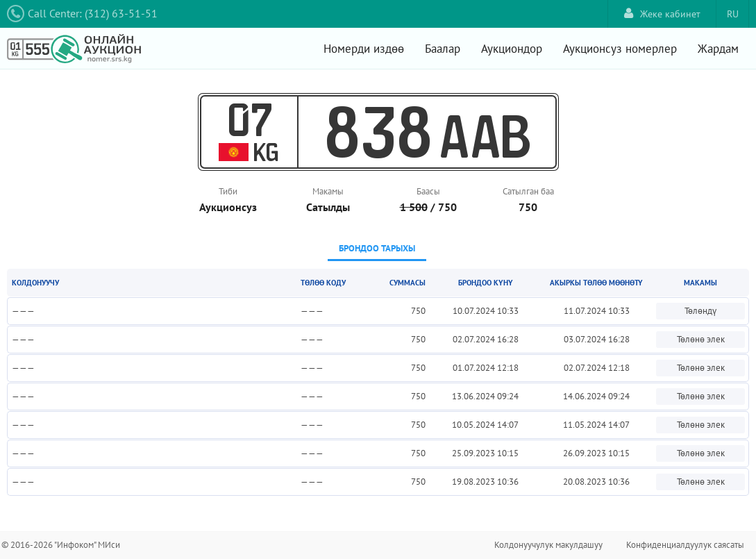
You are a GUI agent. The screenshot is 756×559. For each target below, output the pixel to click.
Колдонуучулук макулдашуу (548, 545)
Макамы (328, 191)
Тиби (228, 191)
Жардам (718, 49)
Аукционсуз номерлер (620, 49)
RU (733, 14)
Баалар (443, 49)
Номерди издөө (364, 49)
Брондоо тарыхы (377, 248)
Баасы (428, 191)
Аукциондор (512, 49)
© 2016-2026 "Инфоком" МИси (61, 545)
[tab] (377, 250)
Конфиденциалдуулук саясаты (685, 545)
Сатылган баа (528, 191)
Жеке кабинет (662, 14)
